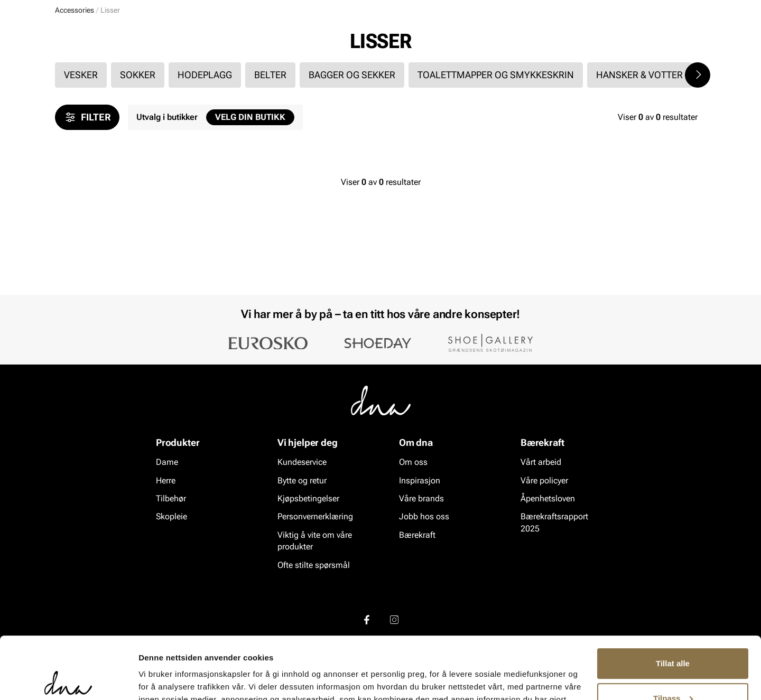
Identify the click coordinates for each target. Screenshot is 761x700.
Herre (103, 69)
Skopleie (210, 69)
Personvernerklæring (315, 517)
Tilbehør (171, 498)
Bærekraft (417, 535)
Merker (540, 69)
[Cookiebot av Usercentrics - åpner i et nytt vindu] (68, 679)
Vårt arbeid (541, 463)
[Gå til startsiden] (79, 38)
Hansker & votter (639, 156)
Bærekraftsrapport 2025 (554, 523)
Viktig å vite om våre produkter (315, 541)
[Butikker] (566, 39)
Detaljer (153, 679)
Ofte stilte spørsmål (314, 565)
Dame (66, 69)
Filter (87, 199)
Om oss (413, 463)
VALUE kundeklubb (669, 69)
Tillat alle (673, 601)
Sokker (138, 156)
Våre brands (421, 498)
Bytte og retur (302, 480)
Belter (270, 156)
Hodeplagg (205, 156)
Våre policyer (544, 480)
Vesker (81, 156)
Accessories (154, 69)
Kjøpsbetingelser (308, 498)
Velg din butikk (250, 198)
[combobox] (323, 38)
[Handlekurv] (689, 39)
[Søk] (439, 38)
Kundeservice (302, 463)
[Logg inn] (604, 39)
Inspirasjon (594, 69)
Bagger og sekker (352, 156)
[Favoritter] (644, 39)
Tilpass (673, 636)
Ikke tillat (673, 671)
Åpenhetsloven (548, 498)
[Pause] (698, 8)
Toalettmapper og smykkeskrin (496, 156)
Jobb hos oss (424, 517)
